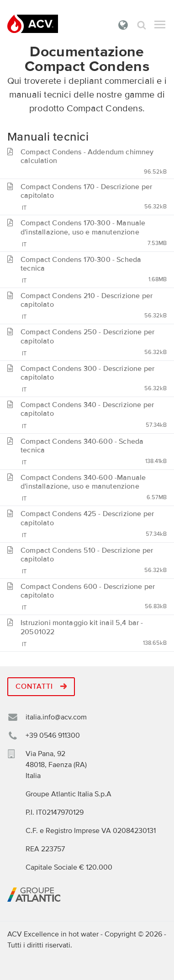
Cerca (142, 25)
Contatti (41, 686)
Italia (123, 25)
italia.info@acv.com (56, 717)
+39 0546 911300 (53, 735)
